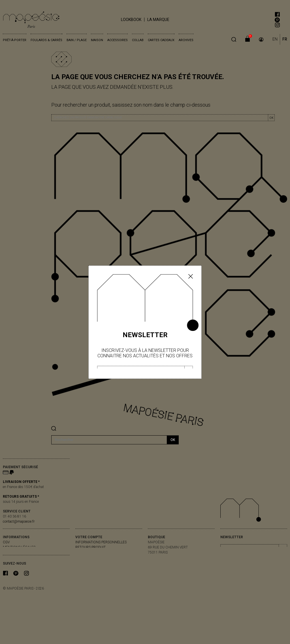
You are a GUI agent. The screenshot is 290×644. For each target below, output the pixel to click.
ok (173, 440)
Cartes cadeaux (161, 40)
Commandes (86, 552)
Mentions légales (19, 547)
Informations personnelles (101, 542)
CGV (6, 542)
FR (285, 39)
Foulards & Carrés (46, 40)
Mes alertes (86, 568)
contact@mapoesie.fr (19, 521)
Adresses (84, 563)
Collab (138, 40)
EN (275, 39)
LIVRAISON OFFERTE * (21, 482)
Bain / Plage (77, 40)
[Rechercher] (109, 440)
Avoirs (81, 558)
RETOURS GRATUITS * (21, 497)
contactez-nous (18, 558)
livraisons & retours (22, 552)
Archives (186, 40)
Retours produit (90, 547)
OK (271, 118)
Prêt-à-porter (15, 40)
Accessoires (118, 40)
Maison (97, 40)
